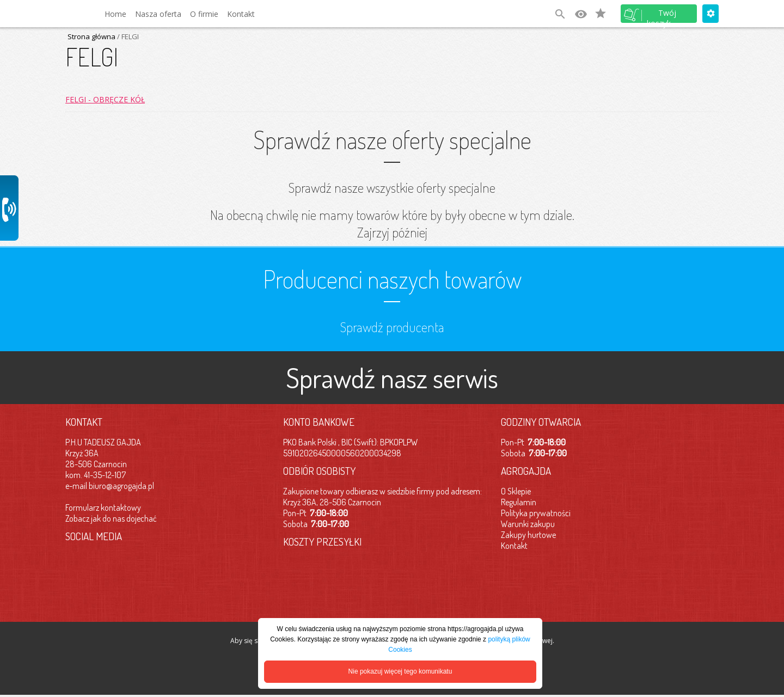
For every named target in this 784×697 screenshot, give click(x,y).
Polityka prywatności (536, 513)
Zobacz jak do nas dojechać (111, 518)
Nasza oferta (158, 14)
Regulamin (519, 502)
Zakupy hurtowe (528, 535)
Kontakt (241, 14)
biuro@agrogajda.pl (121, 486)
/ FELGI (127, 36)
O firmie (204, 14)
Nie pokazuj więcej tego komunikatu (400, 671)
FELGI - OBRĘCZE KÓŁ (105, 99)
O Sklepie (516, 491)
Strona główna (91, 36)
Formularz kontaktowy (103, 508)
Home (115, 14)
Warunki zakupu (528, 524)
